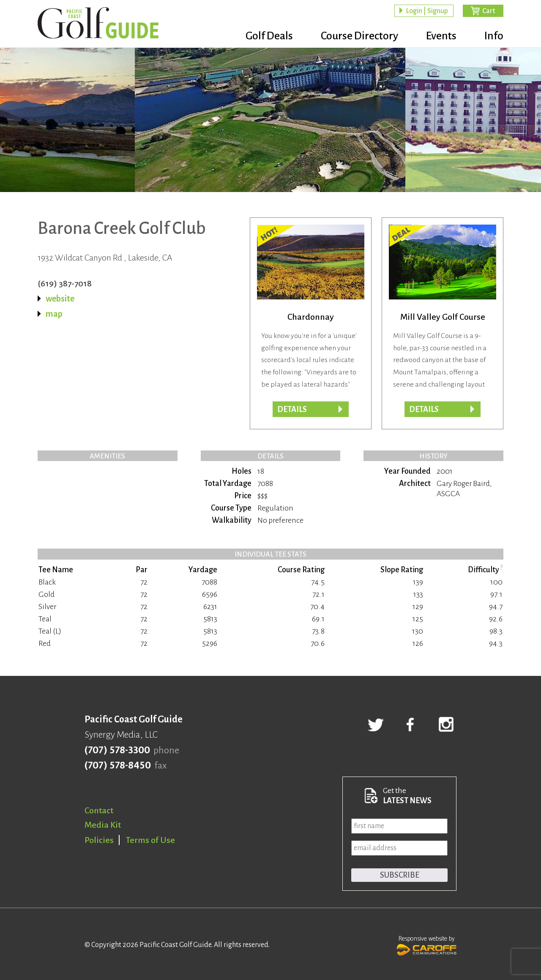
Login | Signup (427, 11)
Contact (99, 810)
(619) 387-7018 (65, 283)
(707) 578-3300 (117, 750)
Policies (99, 840)
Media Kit (103, 825)
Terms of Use (150, 840)
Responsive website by (427, 944)
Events (441, 36)
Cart (489, 11)
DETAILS (424, 409)
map (54, 314)
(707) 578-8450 (118, 766)
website (60, 299)
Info (494, 36)
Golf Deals (269, 36)
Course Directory (359, 36)
